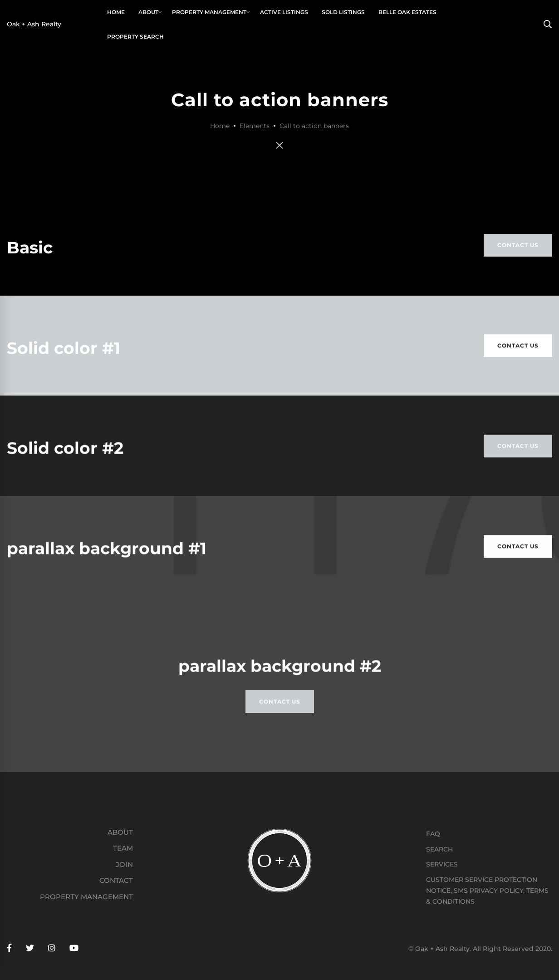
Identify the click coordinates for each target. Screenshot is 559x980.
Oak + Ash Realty (34, 24)
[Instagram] (52, 948)
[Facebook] (9, 948)
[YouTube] (74, 948)
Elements (255, 126)
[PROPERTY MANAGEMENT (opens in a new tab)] (70, 897)
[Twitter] (30, 948)
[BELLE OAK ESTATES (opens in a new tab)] (407, 12)
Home (220, 126)
